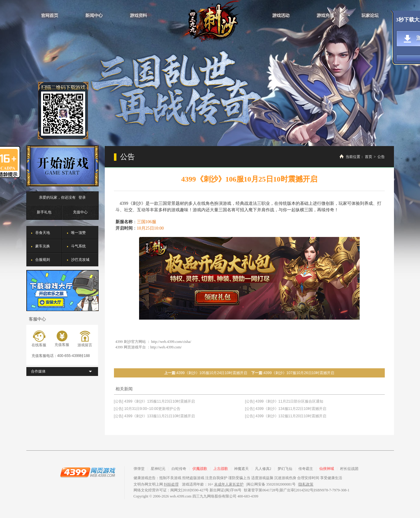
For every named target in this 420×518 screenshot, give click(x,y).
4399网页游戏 (88, 472)
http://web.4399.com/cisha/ (171, 342)
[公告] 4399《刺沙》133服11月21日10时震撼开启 (155, 416)
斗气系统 (78, 246)
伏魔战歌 (200, 469)
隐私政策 (306, 484)
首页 (369, 157)
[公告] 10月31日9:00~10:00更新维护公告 (147, 409)
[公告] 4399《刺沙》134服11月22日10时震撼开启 (286, 409)
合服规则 (43, 260)
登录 (82, 197)
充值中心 (80, 212)
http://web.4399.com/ (166, 347)
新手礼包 (44, 212)
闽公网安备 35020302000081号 (271, 484)
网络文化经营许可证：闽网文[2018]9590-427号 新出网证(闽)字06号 (188, 490)
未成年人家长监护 (229, 484)
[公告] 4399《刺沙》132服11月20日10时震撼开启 (286, 416)
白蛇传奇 (179, 469)
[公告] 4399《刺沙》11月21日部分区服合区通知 (284, 401)
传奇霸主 (306, 469)
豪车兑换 (43, 246)
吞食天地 (43, 233)
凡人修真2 (263, 469)
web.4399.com (181, 496)
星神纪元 (158, 469)
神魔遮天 (241, 469)
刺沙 (210, 22)
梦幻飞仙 (285, 469)
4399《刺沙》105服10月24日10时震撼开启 (212, 373)
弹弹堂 (139, 469)
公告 (381, 157)
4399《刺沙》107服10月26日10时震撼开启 (299, 373)
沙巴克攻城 (80, 260)
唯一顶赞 (78, 233)
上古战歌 (221, 469)
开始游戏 (62, 166)
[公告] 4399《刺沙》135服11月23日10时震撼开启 (155, 401)
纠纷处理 (171, 484)
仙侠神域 (327, 469)
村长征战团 (349, 469)
